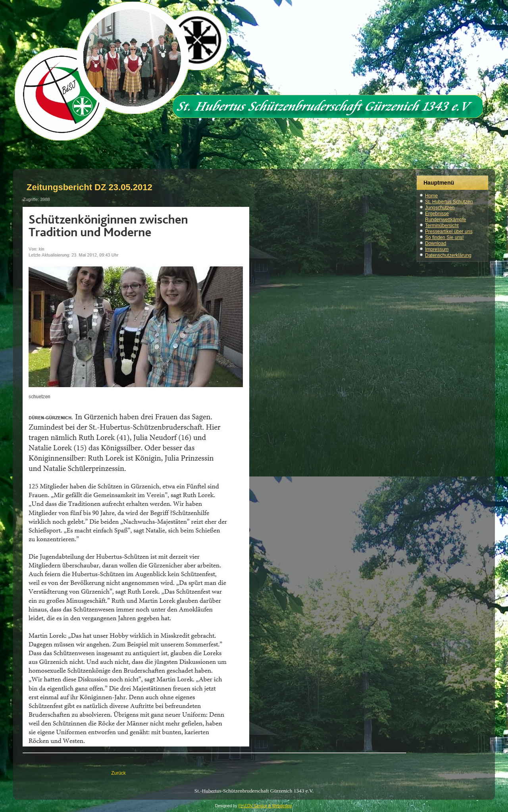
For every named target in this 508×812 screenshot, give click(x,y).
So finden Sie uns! (444, 237)
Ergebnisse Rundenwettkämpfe (445, 217)
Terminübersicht (442, 226)
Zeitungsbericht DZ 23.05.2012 (89, 187)
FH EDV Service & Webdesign (265, 806)
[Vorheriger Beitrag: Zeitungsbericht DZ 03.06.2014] (118, 773)
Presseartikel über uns (449, 231)
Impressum (437, 249)
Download (436, 243)
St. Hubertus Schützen (449, 202)
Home (431, 196)
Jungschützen (440, 208)
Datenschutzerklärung (448, 255)
